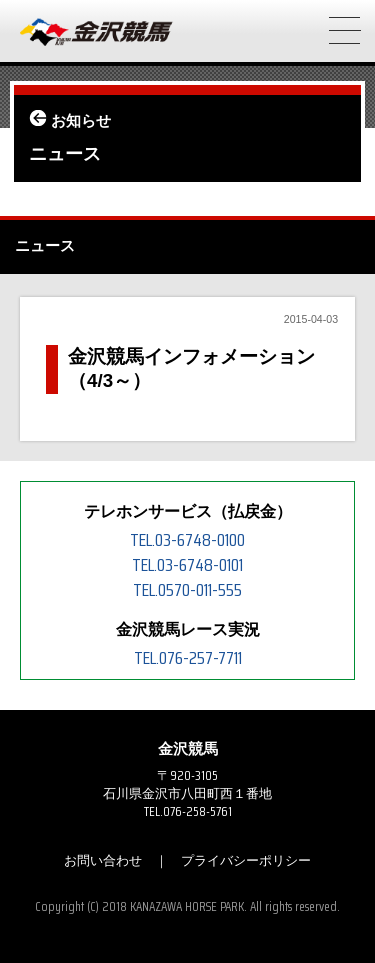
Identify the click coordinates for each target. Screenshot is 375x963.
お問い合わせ (103, 860)
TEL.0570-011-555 (187, 590)
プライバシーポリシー (246, 860)
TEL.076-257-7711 (188, 658)
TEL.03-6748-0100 (187, 540)
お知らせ (81, 121)
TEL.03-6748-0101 (187, 565)
